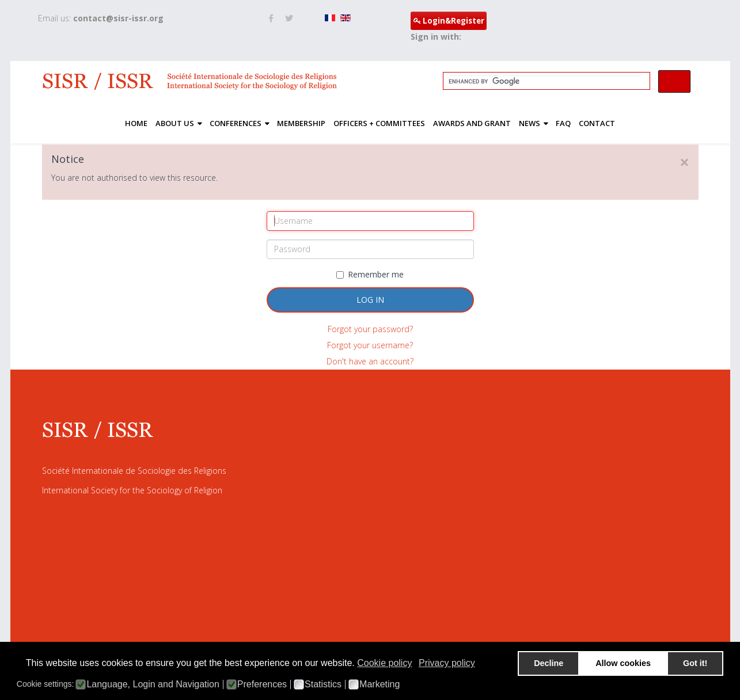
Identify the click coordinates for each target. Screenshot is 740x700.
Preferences (262, 684)
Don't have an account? (370, 361)
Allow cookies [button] (623, 663)
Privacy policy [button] (447, 663)
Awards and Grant (472, 123)
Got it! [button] (695, 663)
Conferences (236, 123)
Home (136, 123)
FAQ (563, 123)
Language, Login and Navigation (153, 684)
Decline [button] (549, 663)
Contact (597, 123)
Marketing (380, 684)
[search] (545, 81)
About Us (175, 123)
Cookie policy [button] (384, 663)
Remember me (370, 274)
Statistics (323, 684)
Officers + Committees (379, 123)
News (530, 123)
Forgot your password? (370, 329)
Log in (370, 300)
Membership (301, 123)
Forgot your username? (370, 345)
